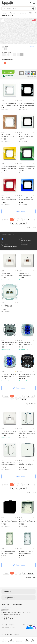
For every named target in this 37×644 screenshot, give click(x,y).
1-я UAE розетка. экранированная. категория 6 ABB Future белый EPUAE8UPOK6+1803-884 (27, 274)
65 (12, 400)
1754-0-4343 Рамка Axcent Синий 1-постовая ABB (27, 199)
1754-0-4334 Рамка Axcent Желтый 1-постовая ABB (9, 167)
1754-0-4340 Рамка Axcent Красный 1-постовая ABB (10, 199)
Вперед (23, 223)
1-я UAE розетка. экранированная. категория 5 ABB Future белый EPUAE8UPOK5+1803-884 (9, 274)
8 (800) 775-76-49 (12, 605)
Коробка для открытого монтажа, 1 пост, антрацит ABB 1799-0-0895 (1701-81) (10, 521)
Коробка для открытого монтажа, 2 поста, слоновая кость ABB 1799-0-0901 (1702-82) (9, 552)
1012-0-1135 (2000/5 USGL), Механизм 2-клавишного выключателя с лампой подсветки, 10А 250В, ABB (27, 344)
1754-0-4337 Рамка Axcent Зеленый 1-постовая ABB (27, 167)
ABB (3, 101)
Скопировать (5, 610)
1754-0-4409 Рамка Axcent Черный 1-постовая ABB (27, 104)
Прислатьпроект (8, 72)
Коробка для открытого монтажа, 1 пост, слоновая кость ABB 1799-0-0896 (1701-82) (27, 521)
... (33, 220)
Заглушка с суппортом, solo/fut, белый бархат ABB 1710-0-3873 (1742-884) (26, 464)
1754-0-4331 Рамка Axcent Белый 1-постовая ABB (27, 136)
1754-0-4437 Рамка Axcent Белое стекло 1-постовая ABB (9, 104)
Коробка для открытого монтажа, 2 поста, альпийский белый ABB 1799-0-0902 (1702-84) (27, 552)
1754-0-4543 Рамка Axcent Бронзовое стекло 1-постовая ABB (10, 136)
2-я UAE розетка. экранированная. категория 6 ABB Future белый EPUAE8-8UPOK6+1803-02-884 (9, 306)
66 (17, 400)
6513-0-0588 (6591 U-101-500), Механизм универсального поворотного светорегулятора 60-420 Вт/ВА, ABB (27, 375)
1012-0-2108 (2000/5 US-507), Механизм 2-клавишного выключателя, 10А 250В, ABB (9, 375)
